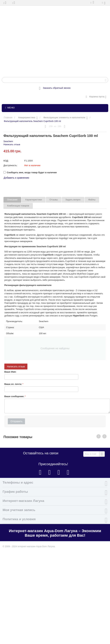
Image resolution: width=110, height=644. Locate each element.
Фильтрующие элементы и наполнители (64, 117)
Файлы (92, 200)
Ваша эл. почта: (13, 384)
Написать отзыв (12, 144)
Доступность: (10, 165)
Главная (8, 117)
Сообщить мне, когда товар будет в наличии (30, 172)
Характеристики (33, 200)
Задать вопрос (73, 200)
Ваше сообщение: (14, 396)
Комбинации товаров (18, 206)
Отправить (16, 421)
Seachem (8, 141)
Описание (12, 200)
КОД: (6, 161)
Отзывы (54, 200)
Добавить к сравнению (16, 178)
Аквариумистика (27, 117)
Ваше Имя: (10, 372)
